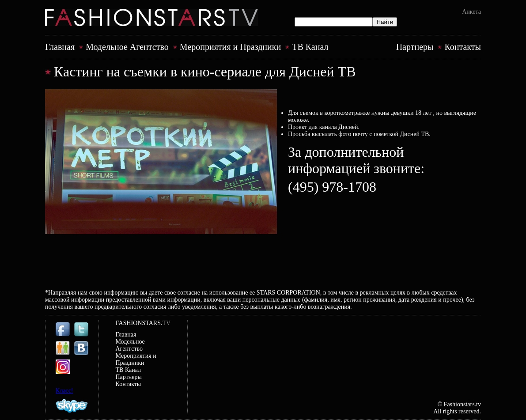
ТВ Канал (310, 47)
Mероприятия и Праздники (230, 47)
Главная (60, 47)
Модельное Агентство (127, 47)
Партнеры (415, 47)
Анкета (471, 12)
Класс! (64, 391)
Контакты (463, 47)
